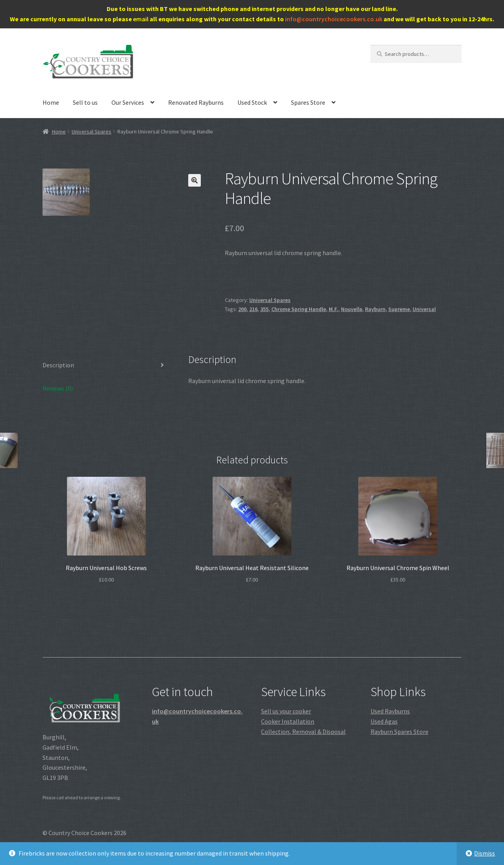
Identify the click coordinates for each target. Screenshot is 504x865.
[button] (195, 180)
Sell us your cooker (286, 711)
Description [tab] (58, 365)
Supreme (399, 309)
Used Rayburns (390, 711)
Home (51, 102)
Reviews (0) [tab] (58, 388)
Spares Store (308, 102)
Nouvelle (352, 309)
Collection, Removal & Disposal (303, 732)
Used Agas (384, 721)
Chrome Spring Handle (299, 309)
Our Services (128, 102)
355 (264, 309)
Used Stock (252, 102)
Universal (424, 309)
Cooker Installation (288, 721)
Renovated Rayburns (196, 102)
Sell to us (85, 102)
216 (253, 309)
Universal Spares (92, 132)
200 (242, 309)
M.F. (334, 309)
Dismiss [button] (485, 853)
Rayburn (375, 309)
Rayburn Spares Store (399, 732)
